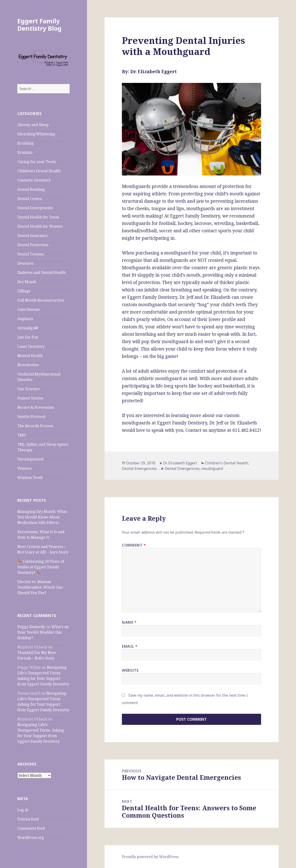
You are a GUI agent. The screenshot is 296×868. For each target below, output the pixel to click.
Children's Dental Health (39, 171)
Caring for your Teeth (37, 162)
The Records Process (35, 426)
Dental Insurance (32, 236)
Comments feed (31, 828)
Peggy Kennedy (31, 627)
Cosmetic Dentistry (34, 180)
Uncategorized (30, 459)
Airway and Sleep (33, 125)
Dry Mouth (27, 282)
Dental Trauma (31, 254)
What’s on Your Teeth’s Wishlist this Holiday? (43, 632)
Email (130, 646)
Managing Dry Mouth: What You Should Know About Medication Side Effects (42, 517)
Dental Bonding (31, 189)
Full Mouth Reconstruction (41, 300)
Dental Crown (29, 199)
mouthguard (212, 469)
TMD (22, 435)
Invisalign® (28, 328)
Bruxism (25, 152)
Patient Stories (30, 398)
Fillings (24, 291)
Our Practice (29, 389)
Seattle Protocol (31, 417)
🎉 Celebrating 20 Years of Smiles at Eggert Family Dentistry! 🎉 (41, 567)
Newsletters (28, 365)
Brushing (26, 143)
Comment (134, 545)
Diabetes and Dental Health (42, 272)
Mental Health (30, 356)
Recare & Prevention (36, 407)
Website (130, 670)
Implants (25, 319)
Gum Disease (29, 309)
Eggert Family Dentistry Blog (39, 25)
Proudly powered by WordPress (150, 857)
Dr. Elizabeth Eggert (180, 463)
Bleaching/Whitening (36, 134)
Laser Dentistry (31, 346)
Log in (23, 810)
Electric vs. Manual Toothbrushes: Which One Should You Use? (40, 587)
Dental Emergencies (35, 208)
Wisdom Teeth (30, 478)
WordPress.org (31, 838)
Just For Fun (28, 337)
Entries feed (28, 819)
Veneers (25, 468)
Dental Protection (33, 245)
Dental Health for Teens (38, 217)
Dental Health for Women (40, 226)
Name (129, 622)
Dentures (25, 263)
